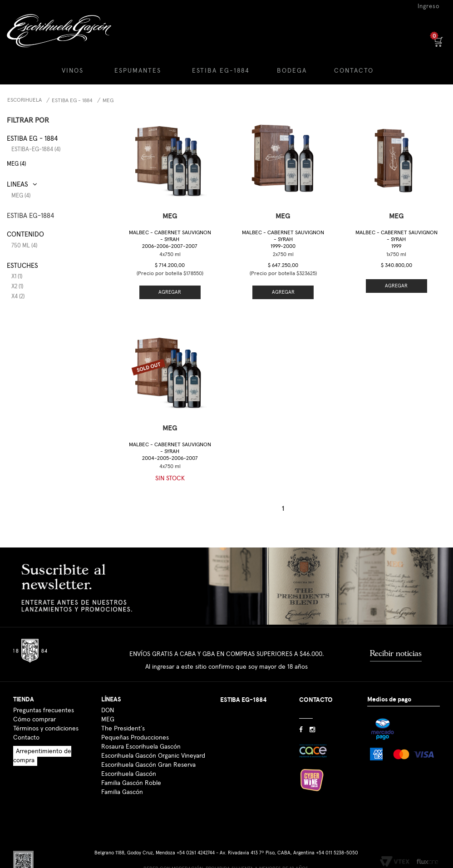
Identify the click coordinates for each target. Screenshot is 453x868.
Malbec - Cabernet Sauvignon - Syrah (170, 240)
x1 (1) (17, 277)
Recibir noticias (396, 653)
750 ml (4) (24, 246)
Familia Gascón (122, 792)
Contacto (26, 738)
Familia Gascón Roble (131, 783)
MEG (108, 101)
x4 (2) (18, 297)
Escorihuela (25, 100)
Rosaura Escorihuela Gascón (141, 747)
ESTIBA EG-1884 (221, 71)
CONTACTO (354, 71)
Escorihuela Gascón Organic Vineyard (153, 756)
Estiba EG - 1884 (72, 101)
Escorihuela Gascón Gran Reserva (148, 765)
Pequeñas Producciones (135, 738)
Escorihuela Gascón (129, 774)
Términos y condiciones (46, 729)
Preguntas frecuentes (44, 710)
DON (108, 710)
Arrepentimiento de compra (42, 756)
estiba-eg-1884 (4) (36, 150)
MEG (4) (16, 164)
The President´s (123, 729)
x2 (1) (17, 287)
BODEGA (292, 71)
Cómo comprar (34, 720)
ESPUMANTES (138, 71)
